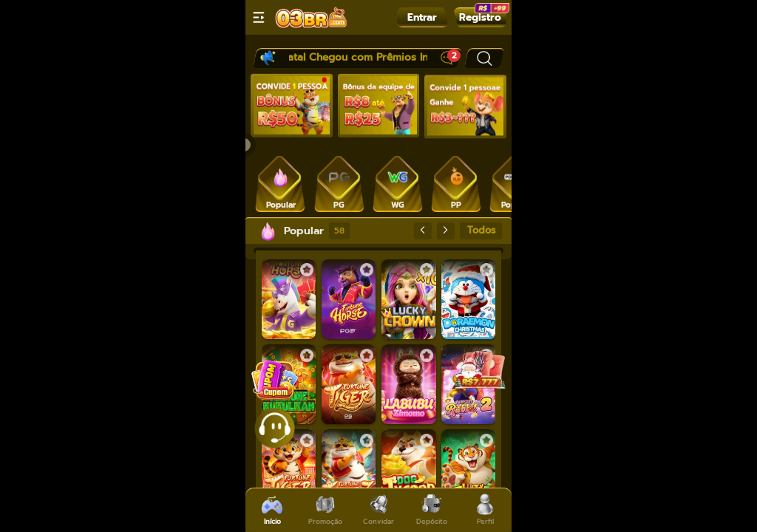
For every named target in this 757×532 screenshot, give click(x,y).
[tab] (281, 183)
